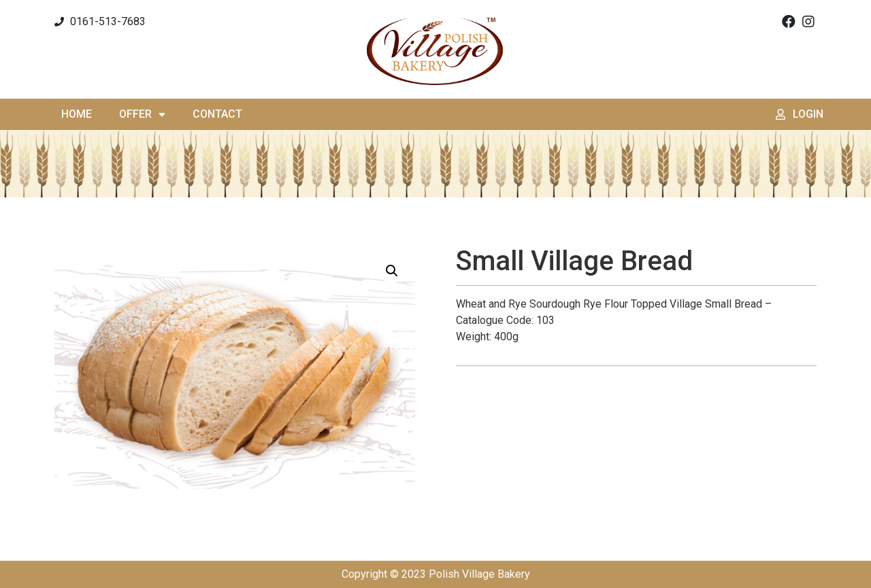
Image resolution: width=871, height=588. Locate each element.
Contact (217, 114)
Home (77, 114)
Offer (142, 114)
